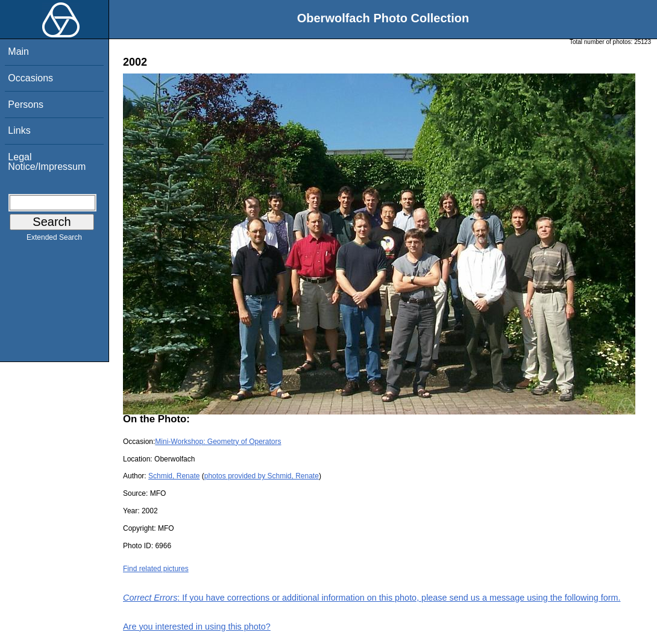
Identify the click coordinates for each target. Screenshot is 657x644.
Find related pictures (156, 569)
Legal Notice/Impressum (47, 162)
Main (18, 52)
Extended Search (54, 240)
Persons (26, 105)
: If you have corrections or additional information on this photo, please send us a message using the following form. (372, 598)
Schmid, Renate (174, 476)
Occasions (30, 78)
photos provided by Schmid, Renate (262, 476)
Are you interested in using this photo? (197, 627)
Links (19, 130)
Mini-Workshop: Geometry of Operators (218, 442)
